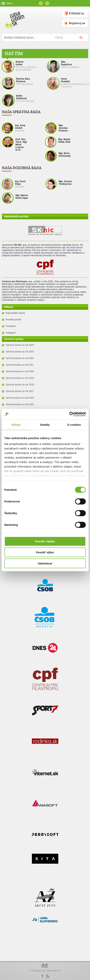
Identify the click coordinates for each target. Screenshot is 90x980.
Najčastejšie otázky (15, 313)
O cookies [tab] (74, 424)
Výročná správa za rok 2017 (20, 391)
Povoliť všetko (45, 541)
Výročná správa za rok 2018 (20, 385)
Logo (45, 967)
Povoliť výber (45, 552)
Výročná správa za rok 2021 (20, 365)
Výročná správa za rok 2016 (20, 398)
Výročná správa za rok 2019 (20, 378)
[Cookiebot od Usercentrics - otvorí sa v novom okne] (69, 414)
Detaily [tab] (45, 424)
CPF (45, 267)
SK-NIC (45, 232)
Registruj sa (77, 23)
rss (48, 976)
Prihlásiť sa (76, 13)
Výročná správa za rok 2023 (20, 352)
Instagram (47, 3)
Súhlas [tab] (16, 424)
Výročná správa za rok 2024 (20, 345)
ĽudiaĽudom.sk (53, 971)
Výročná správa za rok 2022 (20, 358)
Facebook (41, 3)
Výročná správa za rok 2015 (20, 404)
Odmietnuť (45, 563)
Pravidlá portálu (13, 320)
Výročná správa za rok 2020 (20, 371)
